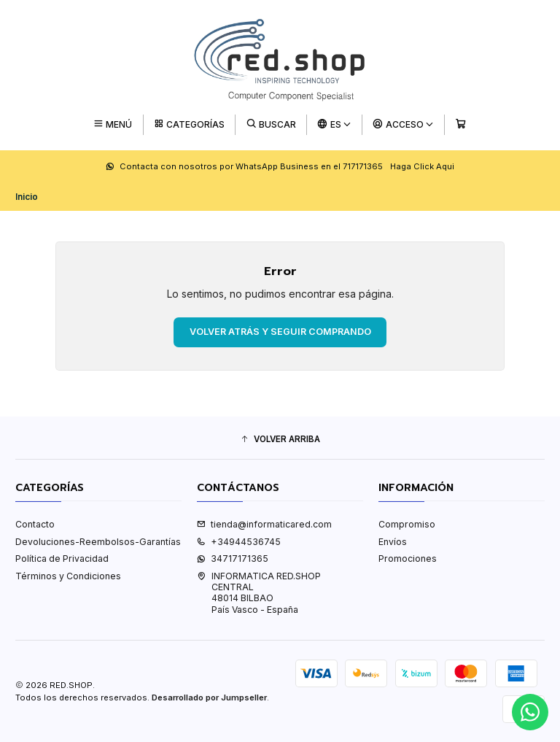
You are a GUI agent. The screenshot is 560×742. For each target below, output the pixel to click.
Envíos (393, 542)
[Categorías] (189, 124)
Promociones (408, 559)
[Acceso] (404, 124)
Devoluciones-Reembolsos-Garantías (98, 542)
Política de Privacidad (62, 559)
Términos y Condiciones (68, 576)
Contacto (35, 524)
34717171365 (233, 559)
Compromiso (407, 524)
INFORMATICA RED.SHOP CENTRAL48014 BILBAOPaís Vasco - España (259, 593)
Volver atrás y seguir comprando (280, 332)
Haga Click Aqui (422, 166)
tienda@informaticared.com (264, 524)
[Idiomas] (335, 124)
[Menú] (113, 124)
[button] (280, 440)
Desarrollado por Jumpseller (209, 697)
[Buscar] (271, 124)
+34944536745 (239, 542)
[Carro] (460, 124)
